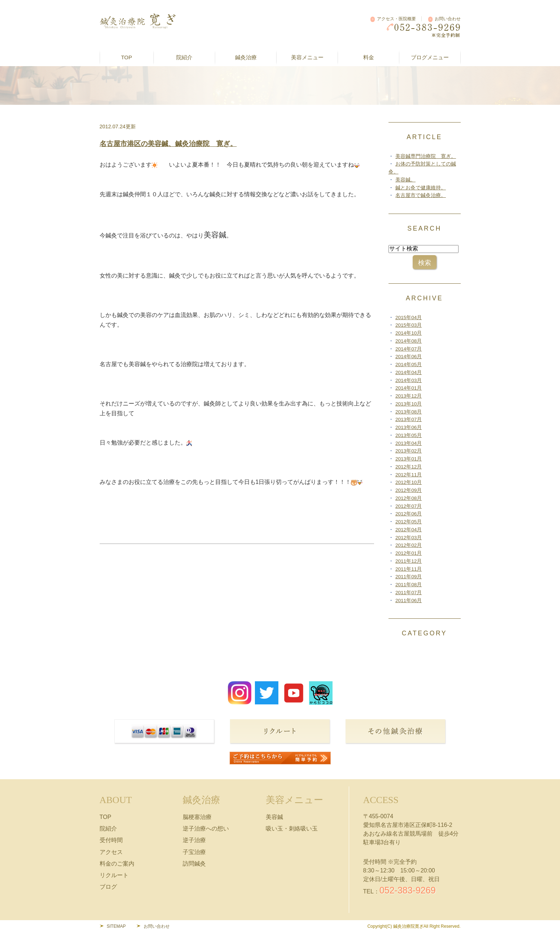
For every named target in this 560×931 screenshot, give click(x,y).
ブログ (108, 887)
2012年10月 (409, 482)
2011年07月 (409, 593)
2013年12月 (409, 396)
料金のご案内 (117, 864)
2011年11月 (409, 569)
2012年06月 (409, 514)
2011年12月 (409, 561)
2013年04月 (409, 443)
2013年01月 (409, 459)
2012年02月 (409, 545)
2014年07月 (409, 349)
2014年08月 (409, 341)
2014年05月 (409, 364)
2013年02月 (409, 451)
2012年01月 (409, 553)
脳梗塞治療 (197, 817)
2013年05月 (409, 435)
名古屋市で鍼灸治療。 (421, 195)
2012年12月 (409, 467)
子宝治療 (194, 852)
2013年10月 (409, 404)
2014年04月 (409, 372)
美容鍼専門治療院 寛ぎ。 (426, 156)
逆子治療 (194, 840)
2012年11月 (409, 475)
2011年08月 (409, 585)
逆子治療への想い (206, 829)
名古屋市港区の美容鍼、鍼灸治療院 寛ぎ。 (168, 144)
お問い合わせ (448, 19)
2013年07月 (409, 419)
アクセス (111, 852)
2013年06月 (409, 427)
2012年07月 (409, 506)
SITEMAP (116, 926)
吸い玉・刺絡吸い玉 (292, 829)
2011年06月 (409, 600)
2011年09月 (409, 577)
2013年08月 (409, 412)
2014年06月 (409, 357)
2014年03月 (409, 380)
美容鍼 (274, 817)
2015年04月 (409, 318)
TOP (127, 57)
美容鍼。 (405, 180)
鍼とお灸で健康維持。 (421, 188)
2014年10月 (409, 333)
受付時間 (111, 840)
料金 (369, 57)
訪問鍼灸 (194, 864)
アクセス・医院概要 (396, 19)
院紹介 (108, 829)
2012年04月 (409, 530)
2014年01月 (409, 388)
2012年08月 (409, 498)
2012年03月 (409, 538)
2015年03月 (409, 325)
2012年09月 (409, 490)
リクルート (114, 875)
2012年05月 (409, 522)
